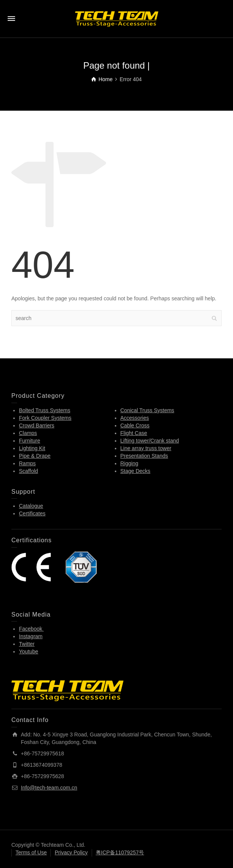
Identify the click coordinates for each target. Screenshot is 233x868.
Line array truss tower (146, 448)
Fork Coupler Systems (45, 418)
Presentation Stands (144, 456)
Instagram (31, 636)
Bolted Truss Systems (45, 410)
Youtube (29, 651)
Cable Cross (135, 425)
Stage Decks (135, 471)
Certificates (32, 513)
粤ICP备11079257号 (120, 852)
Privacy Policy (71, 852)
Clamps (28, 433)
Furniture (30, 441)
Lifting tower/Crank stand (150, 441)
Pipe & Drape (35, 456)
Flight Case (134, 433)
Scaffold (28, 471)
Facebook (31, 629)
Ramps (27, 463)
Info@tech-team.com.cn (49, 788)
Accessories (135, 418)
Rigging (129, 463)
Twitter (27, 644)
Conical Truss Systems (147, 410)
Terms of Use (31, 852)
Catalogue (31, 506)
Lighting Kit (32, 448)
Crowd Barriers (37, 425)
